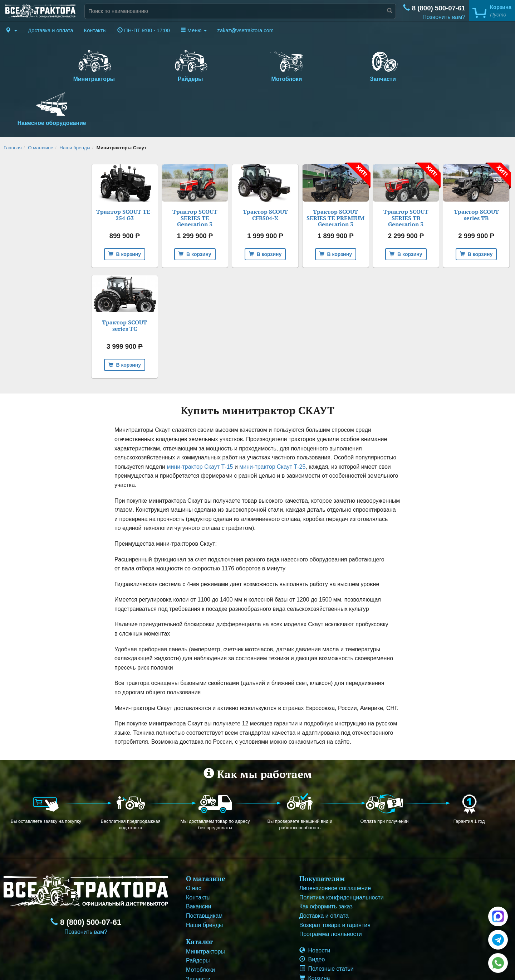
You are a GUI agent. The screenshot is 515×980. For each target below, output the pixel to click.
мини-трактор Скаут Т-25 (272, 423)
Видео (312, 916)
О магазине (41, 104)
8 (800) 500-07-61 (434, 8)
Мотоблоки (258, 64)
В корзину (125, 210)
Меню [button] (194, 30)
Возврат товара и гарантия (335, 881)
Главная (13, 104)
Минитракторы (88, 64)
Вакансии (199, 863)
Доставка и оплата (50, 30)
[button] (11, 30)
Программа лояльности (331, 890)
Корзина (315, 934)
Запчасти (342, 64)
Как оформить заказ (326, 863)
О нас (194, 844)
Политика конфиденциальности (342, 854)
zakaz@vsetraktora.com (246, 30)
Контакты (95, 30)
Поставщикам (204, 872)
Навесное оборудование (427, 64)
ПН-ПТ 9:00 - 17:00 (144, 30)
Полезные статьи (327, 925)
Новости (315, 907)
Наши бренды (75, 104)
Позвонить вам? (444, 17)
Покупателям (322, 834)
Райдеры (173, 64)
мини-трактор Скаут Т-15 (200, 423)
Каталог (200, 898)
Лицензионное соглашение (335, 844)
